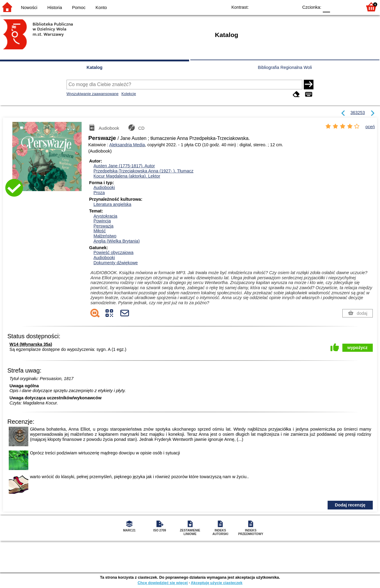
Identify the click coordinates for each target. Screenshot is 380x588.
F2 (351, 7)
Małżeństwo (105, 236)
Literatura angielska (112, 204)
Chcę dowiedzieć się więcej (163, 583)
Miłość (100, 231)
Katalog (95, 67)
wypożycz (358, 348)
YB (280, 7)
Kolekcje (129, 94)
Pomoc (79, 8)
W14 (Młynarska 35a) (31, 344)
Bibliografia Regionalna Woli (285, 67)
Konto (101, 8)
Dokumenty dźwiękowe (115, 263)
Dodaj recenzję (350, 505)
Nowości (29, 8)
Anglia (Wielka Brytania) (117, 241)
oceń (370, 127)
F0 (326, 7)
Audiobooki (104, 187)
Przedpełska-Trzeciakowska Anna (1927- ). (143, 171)
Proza (99, 193)
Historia (55, 8)
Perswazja (103, 226)
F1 (337, 7)
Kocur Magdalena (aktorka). (127, 176)
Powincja (102, 221)
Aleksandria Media (127, 145)
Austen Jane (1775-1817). (124, 166)
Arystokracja (105, 216)
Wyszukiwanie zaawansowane (93, 94)
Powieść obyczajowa (113, 252)
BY (292, 7)
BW (268, 7)
